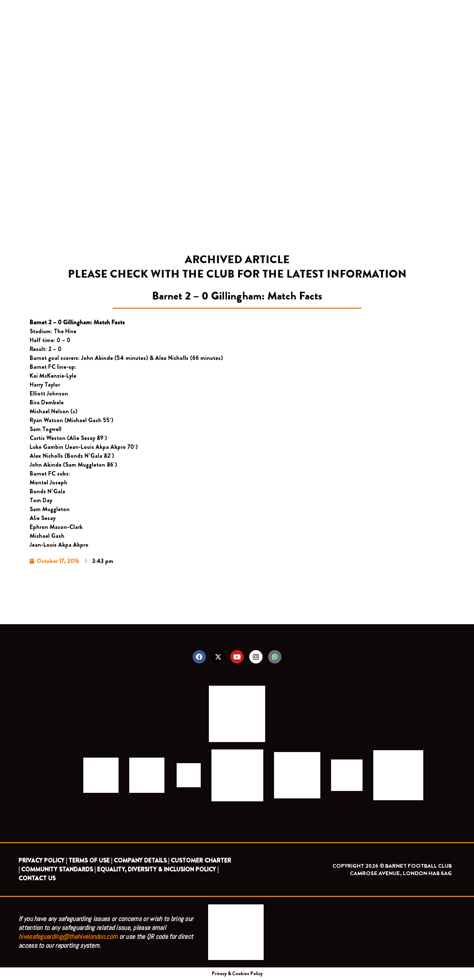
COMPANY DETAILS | (141, 860)
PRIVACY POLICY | (43, 860)
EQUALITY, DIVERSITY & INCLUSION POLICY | (158, 869)
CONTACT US (37, 878)
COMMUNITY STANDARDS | (58, 869)
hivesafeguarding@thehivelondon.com (68, 936)
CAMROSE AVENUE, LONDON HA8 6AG (401, 873)
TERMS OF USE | (90, 860)
